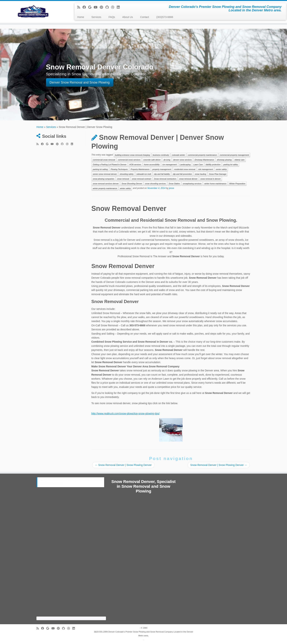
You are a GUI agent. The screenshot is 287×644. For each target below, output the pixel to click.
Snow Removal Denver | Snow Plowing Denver (123, 465)
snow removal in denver (211, 179)
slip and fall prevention (182, 174)
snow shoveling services (155, 184)
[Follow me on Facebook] (85, 7)
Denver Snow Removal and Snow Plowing (80, 83)
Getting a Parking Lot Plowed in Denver (110, 165)
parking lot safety (231, 165)
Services (96, 17)
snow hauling (200, 174)
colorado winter (178, 155)
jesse (172, 188)
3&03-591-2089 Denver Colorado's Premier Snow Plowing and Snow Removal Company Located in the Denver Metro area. (144, 634)
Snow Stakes (174, 184)
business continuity (161, 155)
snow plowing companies (104, 179)
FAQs (112, 17)
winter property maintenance (105, 188)
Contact (145, 17)
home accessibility (152, 165)
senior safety (221, 169)
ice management (170, 165)
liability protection (213, 165)
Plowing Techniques (119, 169)
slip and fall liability (162, 174)
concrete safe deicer (152, 160)
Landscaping (185, 165)
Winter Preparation (237, 184)
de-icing (167, 160)
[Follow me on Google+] (91, 7)
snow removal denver (188, 179)
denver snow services (182, 160)
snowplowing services (192, 184)
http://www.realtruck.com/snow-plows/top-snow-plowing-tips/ (125, 414)
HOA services (135, 165)
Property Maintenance (140, 169)
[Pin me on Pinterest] (103, 7)
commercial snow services (129, 160)
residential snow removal (185, 169)
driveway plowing (224, 160)
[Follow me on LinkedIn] (119, 7)
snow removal (123, 179)
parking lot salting (100, 169)
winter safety (125, 188)
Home (81, 17)
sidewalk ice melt (144, 174)
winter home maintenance (215, 184)
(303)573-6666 (165, 17)
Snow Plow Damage (218, 174)
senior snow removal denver (105, 174)
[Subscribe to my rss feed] (80, 7)
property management (162, 169)
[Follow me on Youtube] (97, 7)
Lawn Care (198, 165)
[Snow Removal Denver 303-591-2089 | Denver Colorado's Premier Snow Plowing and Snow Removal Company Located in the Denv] (33, 12)
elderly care (239, 160)
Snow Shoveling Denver (132, 184)
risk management (206, 169)
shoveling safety (127, 174)
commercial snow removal (104, 160)
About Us (128, 17)
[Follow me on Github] (108, 7)
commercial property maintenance (202, 155)
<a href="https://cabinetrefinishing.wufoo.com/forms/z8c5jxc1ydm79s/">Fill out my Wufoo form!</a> (71, 555)
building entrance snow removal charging (132, 155)
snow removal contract (142, 179)
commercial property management (234, 155)
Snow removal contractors (165, 179)
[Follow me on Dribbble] (114, 7)
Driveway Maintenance (204, 160)
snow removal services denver (106, 184)
